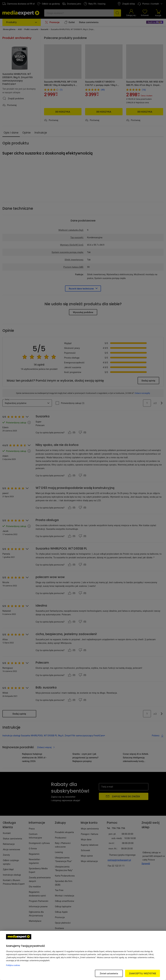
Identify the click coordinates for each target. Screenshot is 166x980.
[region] (83, 955)
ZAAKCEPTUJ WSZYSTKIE (143, 973)
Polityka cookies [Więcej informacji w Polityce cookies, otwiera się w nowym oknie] (13, 965)
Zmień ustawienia (109, 973)
